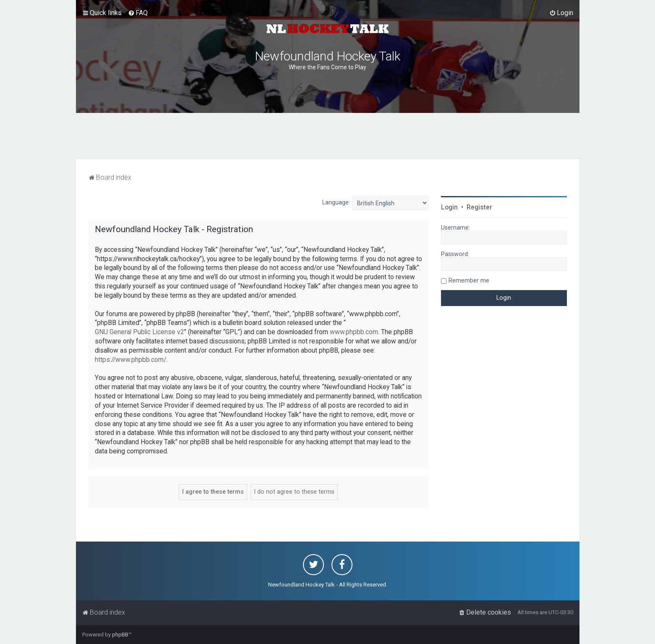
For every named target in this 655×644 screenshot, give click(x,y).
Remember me (469, 280)
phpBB (120, 635)
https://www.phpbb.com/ (130, 360)
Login (449, 207)
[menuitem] (138, 13)
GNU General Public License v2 (140, 332)
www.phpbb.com (354, 332)
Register (479, 207)
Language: (336, 202)
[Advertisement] (328, 136)
